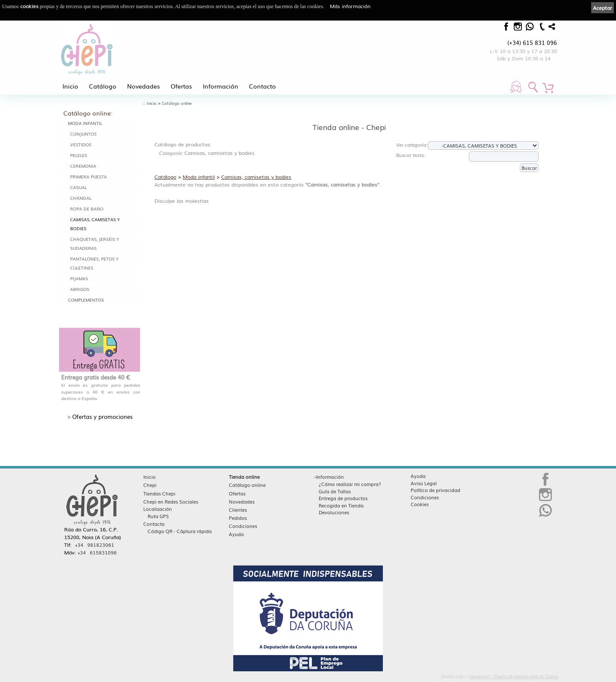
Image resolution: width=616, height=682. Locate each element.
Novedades (144, 86)
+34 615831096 (97, 552)
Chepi (150, 485)
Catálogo (103, 86)
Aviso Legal (424, 483)
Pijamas (79, 278)
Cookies (420, 504)
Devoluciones (334, 512)
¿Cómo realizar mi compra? (350, 484)
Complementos (86, 300)
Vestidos (81, 144)
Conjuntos (83, 134)
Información (221, 86)
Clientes (238, 510)
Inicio (70, 86)
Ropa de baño (87, 209)
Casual (78, 187)
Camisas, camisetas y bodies (95, 224)
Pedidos (238, 518)
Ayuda (236, 534)
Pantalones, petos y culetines (94, 263)
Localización (158, 509)
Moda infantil (85, 123)
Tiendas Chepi (159, 493)
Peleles (79, 155)
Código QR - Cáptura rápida (180, 531)
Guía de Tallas (335, 491)
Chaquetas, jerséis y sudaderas (95, 243)
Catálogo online (177, 103)
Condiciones (243, 526)
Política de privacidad (435, 490)
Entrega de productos (343, 498)
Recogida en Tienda (341, 505)
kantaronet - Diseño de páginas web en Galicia (514, 677)
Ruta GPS (158, 516)
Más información (350, 6)
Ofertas (181, 86)
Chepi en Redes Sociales (171, 501)
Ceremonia (83, 166)
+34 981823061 (95, 545)
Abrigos (80, 289)
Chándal (81, 198)
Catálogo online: (88, 113)
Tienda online (244, 477)
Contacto (262, 86)
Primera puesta (89, 176)
